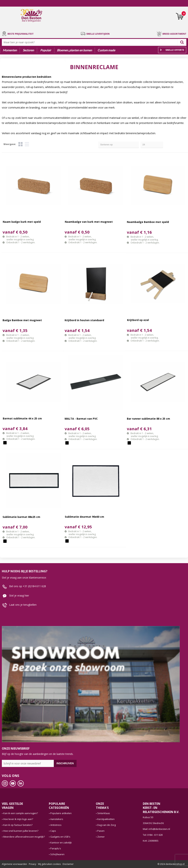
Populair (46, 50)
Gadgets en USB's (60, 837)
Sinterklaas (104, 813)
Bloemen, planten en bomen (74, 50)
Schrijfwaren (57, 854)
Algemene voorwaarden (14, 864)
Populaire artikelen (61, 813)
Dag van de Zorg (106, 825)
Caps (53, 831)
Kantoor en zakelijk (61, 843)
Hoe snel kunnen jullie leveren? (21, 831)
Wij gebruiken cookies (49, 864)
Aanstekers (57, 819)
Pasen (101, 831)
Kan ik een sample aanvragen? (21, 813)
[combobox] (91, 42)
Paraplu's (56, 848)
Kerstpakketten (106, 819)
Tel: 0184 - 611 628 (153, 835)
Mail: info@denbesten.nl (156, 829)
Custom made (106, 50)
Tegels (20, 144)
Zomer (101, 837)
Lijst (27, 144)
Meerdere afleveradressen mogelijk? (24, 837)
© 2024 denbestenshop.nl (171, 864)
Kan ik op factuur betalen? (18, 825)
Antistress (56, 825)
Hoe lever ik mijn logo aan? (18, 819)
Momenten (10, 50)
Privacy (32, 864)
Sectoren (28, 50)
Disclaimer (68, 864)
